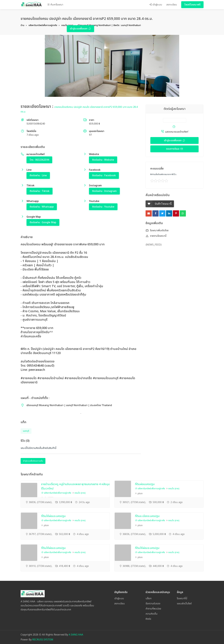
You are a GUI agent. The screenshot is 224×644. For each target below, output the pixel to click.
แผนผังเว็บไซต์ (184, 604)
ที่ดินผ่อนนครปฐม (145, 484)
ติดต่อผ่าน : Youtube (103, 207)
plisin (139, 494)
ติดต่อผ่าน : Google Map (43, 222)
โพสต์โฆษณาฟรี (192, 5)
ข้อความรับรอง (153, 604)
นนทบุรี (26, 431)
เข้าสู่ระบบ (155, 5)
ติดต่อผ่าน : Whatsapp (42, 207)
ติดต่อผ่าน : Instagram (104, 191)
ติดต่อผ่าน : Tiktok (40, 191)
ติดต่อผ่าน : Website (103, 160)
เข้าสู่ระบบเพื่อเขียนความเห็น (33, 461)
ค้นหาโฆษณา (55, 5)
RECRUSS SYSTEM (43, 640)
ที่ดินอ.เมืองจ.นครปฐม (147, 516)
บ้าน (22, 25)
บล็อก (149, 598)
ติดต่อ (148, 619)
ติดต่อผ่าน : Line (38, 175)
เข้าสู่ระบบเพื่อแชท (79, 29)
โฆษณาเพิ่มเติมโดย (157, 230)
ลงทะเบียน (172, 5)
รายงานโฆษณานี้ (156, 236)
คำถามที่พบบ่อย (153, 609)
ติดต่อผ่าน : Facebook (104, 175)
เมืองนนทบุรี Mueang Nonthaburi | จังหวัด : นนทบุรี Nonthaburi (109, 25)
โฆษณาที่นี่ (182, 598)
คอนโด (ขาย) (80, 493)
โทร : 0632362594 (39, 160)
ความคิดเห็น (152, 614)
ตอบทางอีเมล (173, 149)
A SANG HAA (76, 635)
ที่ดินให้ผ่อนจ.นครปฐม (53, 516)
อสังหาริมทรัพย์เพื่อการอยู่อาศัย (43, 25)
